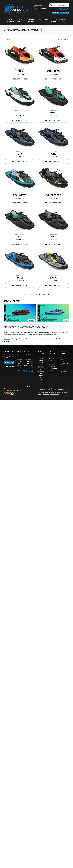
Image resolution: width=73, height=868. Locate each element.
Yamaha (40, 373)
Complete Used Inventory (53, 358)
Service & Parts (65, 369)
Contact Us (64, 357)
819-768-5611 (39, 9)
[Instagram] (61, 9)
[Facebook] (59, 9)
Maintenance (64, 371)
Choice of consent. (54, 394)
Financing (51, 374)
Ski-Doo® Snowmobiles (41, 367)
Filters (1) (8, 39)
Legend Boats (41, 380)
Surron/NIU (41, 382)
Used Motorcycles (52, 361)
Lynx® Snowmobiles (41, 370)
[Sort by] (62, 39)
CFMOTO (40, 375)
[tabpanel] (25, 361)
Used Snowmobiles (52, 371)
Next (46, 294)
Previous (28, 294)
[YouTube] (64, 9)
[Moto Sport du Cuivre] (16, 9)
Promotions (43, 19)
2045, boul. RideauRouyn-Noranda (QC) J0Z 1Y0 (40, 5)
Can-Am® (40, 361)
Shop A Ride (14, 390)
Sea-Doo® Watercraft (41, 363)
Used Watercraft (53, 368)
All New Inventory (40, 358)
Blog (62, 359)
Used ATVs (52, 364)
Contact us (7, 339)
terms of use (46, 394)
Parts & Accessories (64, 374)
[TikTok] (67, 9)
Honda (40, 378)
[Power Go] (19, 393)
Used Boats (52, 366)
